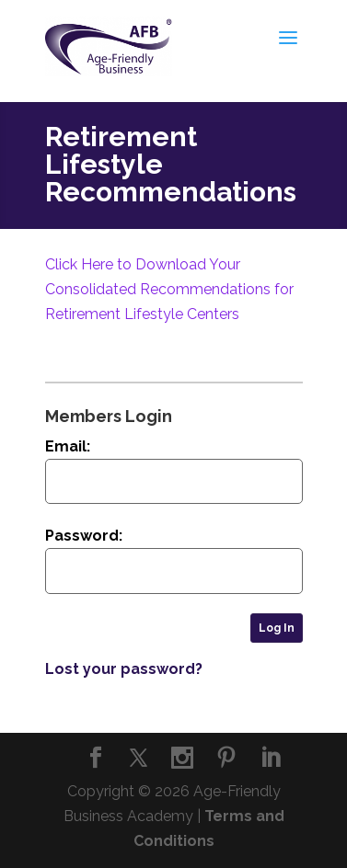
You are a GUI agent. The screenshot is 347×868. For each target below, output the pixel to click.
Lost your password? (124, 669)
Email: (68, 446)
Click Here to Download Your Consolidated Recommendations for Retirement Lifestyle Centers (169, 289)
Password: (84, 536)
